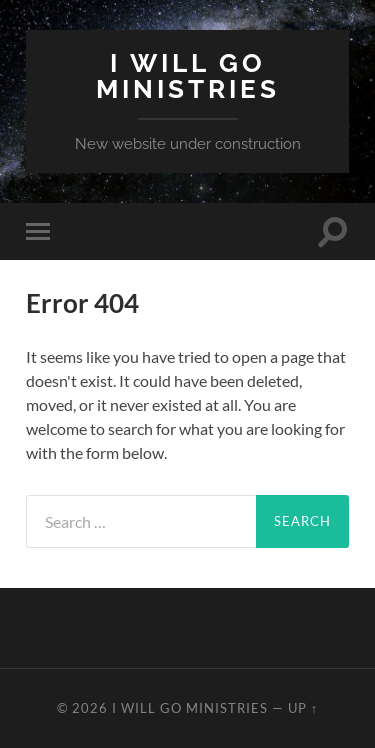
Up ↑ (303, 708)
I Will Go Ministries (188, 75)
